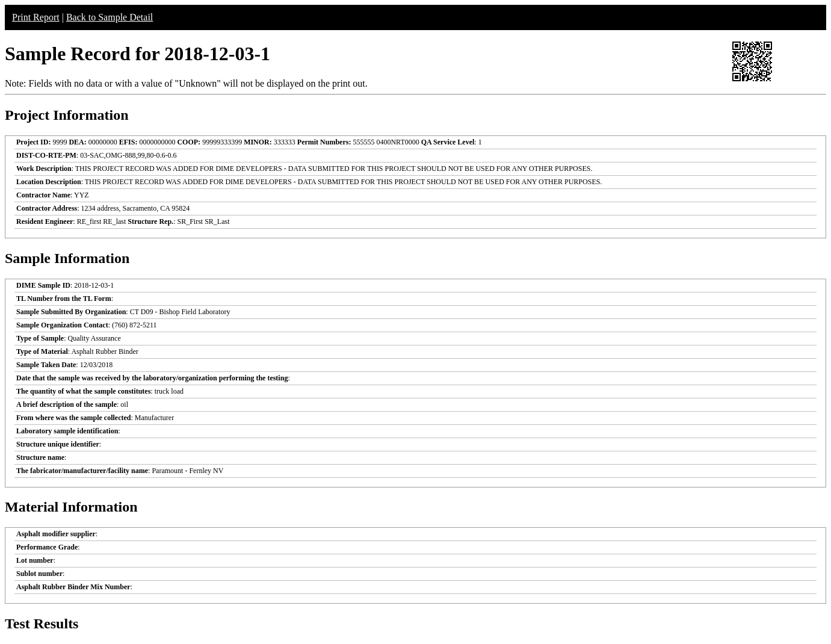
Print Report (36, 17)
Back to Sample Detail (110, 17)
